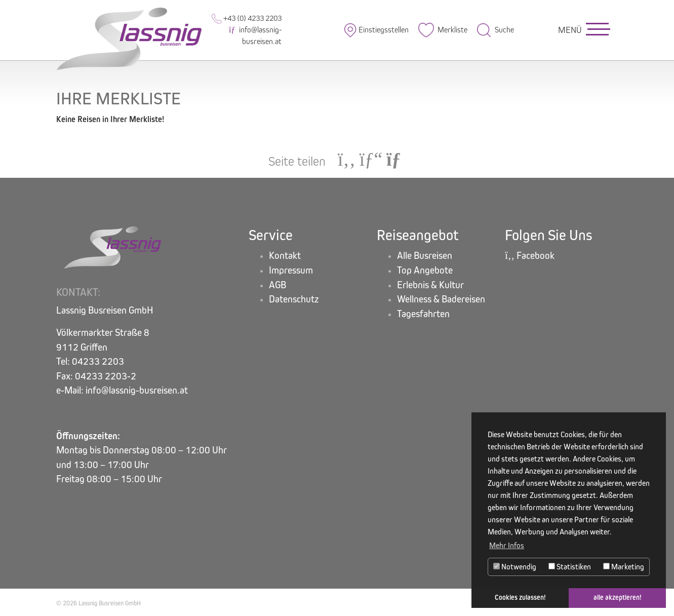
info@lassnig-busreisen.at (255, 35)
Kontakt (285, 256)
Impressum (291, 270)
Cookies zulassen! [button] (520, 598)
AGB (277, 285)
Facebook (530, 256)
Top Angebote (425, 270)
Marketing (624, 567)
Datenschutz (294, 299)
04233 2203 (98, 361)
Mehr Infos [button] (507, 545)
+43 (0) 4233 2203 (247, 18)
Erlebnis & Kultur (430, 285)
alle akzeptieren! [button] (618, 598)
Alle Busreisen (425, 256)
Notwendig (515, 567)
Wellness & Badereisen (441, 299)
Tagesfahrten (423, 314)
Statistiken (570, 567)
